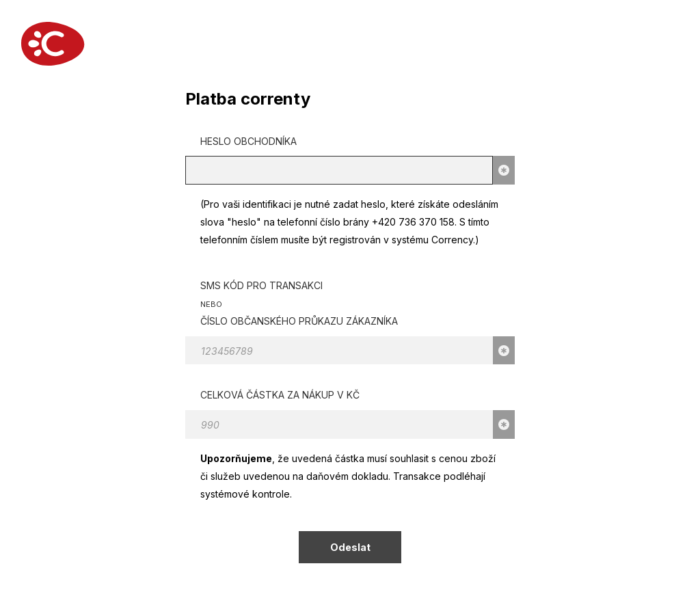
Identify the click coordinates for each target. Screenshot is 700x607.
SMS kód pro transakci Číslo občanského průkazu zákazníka (299, 303)
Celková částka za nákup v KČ (280, 395)
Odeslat (350, 547)
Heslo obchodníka (248, 141)
